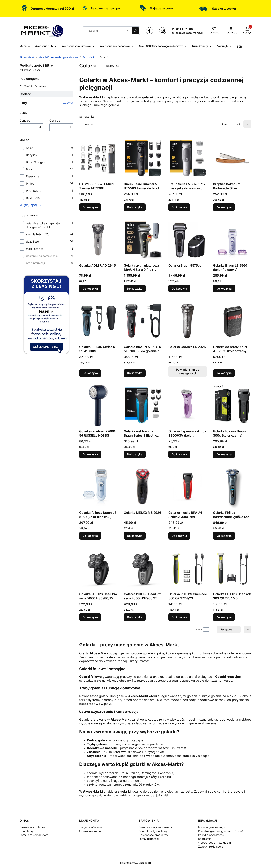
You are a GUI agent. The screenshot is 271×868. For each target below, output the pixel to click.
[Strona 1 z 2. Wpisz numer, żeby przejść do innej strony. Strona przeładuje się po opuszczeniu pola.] (233, 124)
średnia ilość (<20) (38, 234)
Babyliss (31, 155)
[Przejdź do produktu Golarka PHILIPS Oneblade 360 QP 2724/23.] (188, 568)
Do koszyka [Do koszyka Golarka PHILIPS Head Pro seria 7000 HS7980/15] (135, 617)
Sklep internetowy (134, 863)
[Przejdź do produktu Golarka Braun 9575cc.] (188, 239)
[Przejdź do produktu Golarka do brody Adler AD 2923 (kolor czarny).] (232, 321)
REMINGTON (34, 198)
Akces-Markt (27, 57)
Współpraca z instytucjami (215, 843)
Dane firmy (27, 831)
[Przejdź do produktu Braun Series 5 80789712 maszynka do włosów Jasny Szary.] (188, 158)
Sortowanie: (87, 116)
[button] (135, 31)
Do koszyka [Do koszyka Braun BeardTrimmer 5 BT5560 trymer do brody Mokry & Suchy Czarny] (135, 207)
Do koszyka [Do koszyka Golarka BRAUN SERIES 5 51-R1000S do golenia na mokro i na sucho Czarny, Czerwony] (135, 373)
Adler (29, 148)
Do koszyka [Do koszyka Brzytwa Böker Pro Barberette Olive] (224, 207)
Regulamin (205, 839)
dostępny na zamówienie (42, 256)
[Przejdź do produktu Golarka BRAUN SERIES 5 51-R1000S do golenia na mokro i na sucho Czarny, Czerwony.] (143, 321)
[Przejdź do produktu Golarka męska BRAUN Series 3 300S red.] (188, 487)
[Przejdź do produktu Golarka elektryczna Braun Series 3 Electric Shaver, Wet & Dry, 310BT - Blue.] (143, 405)
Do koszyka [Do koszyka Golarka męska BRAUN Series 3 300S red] (179, 536)
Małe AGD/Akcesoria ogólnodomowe (59, 57)
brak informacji (35, 263)
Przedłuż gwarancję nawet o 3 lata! (220, 831)
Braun (30, 169)
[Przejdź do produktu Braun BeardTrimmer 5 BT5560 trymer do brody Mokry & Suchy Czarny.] (143, 158)
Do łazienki (89, 57)
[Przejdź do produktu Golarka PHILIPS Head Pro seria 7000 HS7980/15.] (143, 568)
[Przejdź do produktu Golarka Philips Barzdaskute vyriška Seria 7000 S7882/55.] (232, 487)
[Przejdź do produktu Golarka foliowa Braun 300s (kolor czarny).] (232, 405)
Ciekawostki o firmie (32, 827)
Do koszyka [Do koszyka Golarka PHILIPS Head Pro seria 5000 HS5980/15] (90, 617)
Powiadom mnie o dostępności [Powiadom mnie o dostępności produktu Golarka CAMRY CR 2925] (188, 371)
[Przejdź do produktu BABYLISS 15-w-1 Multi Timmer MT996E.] (98, 158)
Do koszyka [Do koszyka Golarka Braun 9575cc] (179, 288)
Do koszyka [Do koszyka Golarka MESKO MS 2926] (135, 536)
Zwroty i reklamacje (211, 846)
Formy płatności (149, 839)
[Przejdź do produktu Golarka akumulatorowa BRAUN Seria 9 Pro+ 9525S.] (143, 239)
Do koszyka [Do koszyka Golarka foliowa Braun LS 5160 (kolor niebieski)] (90, 536)
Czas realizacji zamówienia (156, 827)
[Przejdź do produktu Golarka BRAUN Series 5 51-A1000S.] (98, 321)
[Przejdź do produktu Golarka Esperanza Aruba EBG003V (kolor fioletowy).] (188, 405)
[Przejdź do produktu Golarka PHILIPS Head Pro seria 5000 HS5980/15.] (98, 568)
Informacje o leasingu (212, 827)
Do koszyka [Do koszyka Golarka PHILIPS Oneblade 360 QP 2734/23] (224, 617)
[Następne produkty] (229, 629)
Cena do (55, 121)
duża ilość (32, 241)
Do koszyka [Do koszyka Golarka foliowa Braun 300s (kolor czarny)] (224, 454)
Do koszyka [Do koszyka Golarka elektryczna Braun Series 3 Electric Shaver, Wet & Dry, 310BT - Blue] (135, 454)
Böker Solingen (36, 162)
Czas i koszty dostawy (153, 831)
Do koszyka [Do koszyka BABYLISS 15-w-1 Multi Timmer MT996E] (90, 207)
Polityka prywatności (211, 835)
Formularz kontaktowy (34, 835)
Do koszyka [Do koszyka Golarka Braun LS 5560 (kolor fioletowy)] (224, 288)
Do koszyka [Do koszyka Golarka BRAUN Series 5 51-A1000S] (90, 373)
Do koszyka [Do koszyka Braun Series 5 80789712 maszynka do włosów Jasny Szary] (179, 207)
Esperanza (33, 176)
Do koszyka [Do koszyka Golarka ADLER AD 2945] (90, 288)
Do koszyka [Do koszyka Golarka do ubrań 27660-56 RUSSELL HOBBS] (90, 454)
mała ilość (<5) (35, 249)
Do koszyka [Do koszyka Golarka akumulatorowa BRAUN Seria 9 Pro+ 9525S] (135, 288)
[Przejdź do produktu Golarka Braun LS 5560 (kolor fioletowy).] (232, 239)
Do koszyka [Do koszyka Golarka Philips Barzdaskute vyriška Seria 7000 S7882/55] (224, 536)
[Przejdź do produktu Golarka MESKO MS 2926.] (143, 487)
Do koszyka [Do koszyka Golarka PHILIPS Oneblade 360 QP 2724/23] (179, 617)
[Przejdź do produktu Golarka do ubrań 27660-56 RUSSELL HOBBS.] (98, 405)
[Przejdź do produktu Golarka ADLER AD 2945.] (98, 239)
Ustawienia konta (90, 831)
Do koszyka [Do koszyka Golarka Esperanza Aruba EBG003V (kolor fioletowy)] (179, 454)
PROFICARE (34, 191)
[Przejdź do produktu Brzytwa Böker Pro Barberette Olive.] (232, 158)
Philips (30, 184)
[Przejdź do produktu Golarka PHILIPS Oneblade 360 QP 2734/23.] (232, 568)
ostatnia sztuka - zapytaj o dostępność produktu (43, 225)
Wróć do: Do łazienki (33, 86)
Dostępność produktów (153, 835)
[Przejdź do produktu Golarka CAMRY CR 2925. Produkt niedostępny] (188, 321)
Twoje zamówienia (91, 827)
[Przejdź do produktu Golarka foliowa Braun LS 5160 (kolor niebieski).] (98, 487)
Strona (226, 124)
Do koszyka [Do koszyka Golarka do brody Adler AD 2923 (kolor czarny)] (224, 373)
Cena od (25, 121)
